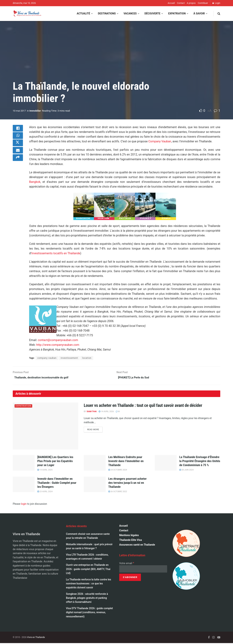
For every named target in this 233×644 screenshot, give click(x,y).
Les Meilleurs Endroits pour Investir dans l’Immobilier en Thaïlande (126, 462)
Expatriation (177, 13)
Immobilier (35, 111)
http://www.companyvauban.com (58, 345)
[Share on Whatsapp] (18, 138)
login (24, 505)
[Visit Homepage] (27, 14)
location (87, 358)
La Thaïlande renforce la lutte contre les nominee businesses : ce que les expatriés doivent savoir (89, 584)
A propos (191, 3)
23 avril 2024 (45, 492)
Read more (95, 430)
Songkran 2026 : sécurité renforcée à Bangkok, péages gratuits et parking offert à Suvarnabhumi (87, 599)
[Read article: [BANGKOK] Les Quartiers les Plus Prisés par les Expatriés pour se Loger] (24, 464)
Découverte (152, 13)
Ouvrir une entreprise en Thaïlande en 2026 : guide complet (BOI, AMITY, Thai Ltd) (88, 570)
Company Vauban (160, 141)
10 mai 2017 (19, 111)
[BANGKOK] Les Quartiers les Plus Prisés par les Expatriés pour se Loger (55, 462)
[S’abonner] (130, 578)
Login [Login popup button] (216, 3)
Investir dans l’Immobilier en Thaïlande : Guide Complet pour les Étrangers (57, 483)
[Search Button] (219, 14)
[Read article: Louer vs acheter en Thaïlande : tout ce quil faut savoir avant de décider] (46, 427)
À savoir (199, 13)
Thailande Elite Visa (131, 541)
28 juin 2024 (186, 471)
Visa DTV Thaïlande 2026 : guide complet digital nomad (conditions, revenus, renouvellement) (89, 613)
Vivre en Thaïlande (36, 638)
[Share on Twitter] (18, 147)
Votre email (127, 564)
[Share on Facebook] (18, 129)
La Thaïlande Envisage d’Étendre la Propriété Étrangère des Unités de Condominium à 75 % (200, 462)
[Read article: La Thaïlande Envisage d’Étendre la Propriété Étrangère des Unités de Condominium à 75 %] (166, 464)
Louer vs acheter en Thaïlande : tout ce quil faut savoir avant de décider (143, 406)
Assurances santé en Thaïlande (137, 545)
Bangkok (35, 182)
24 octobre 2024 (118, 471)
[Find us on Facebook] (209, 638)
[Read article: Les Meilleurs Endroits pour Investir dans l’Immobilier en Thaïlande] (95, 464)
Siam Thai (92, 412)
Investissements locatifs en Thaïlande (56, 253)
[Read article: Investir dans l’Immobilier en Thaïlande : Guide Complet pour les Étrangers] (24, 485)
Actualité (83, 13)
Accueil (171, 3)
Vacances (130, 13)
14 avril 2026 (106, 412)
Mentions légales (129, 536)
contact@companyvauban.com (58, 340)
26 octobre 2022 (118, 492)
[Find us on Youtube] (219, 638)
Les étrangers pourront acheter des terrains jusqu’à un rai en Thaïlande (127, 483)
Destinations (107, 13)
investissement (69, 358)
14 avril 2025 (45, 471)
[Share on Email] (18, 155)
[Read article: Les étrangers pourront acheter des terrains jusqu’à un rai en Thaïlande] (95, 485)
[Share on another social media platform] (18, 164)
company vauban (47, 358)
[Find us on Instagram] (214, 638)
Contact (181, 3)
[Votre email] (143, 570)
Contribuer (203, 3)
